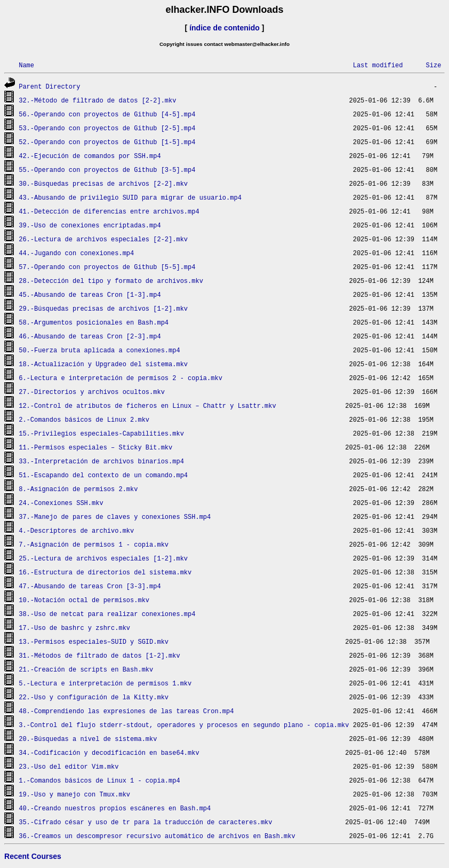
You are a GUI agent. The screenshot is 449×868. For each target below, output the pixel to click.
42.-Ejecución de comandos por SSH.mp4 (90, 156)
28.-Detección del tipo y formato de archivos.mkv (111, 281)
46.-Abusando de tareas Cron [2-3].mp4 (90, 336)
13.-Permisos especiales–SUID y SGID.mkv (94, 641)
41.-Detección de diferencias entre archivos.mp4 (109, 211)
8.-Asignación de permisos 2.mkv (78, 489)
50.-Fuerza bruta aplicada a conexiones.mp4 (99, 350)
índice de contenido (224, 28)
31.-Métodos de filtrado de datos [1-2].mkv (99, 655)
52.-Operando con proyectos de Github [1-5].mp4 (107, 142)
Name (26, 65)
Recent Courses (33, 856)
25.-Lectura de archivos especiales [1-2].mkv (103, 558)
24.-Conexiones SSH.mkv (61, 503)
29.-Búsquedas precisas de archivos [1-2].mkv (103, 308)
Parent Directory (49, 86)
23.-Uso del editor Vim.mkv (69, 766)
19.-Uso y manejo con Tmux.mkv (74, 794)
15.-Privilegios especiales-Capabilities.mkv (101, 433)
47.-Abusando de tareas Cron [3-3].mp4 (90, 586)
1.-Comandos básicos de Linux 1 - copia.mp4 (99, 780)
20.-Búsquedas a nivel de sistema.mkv (88, 739)
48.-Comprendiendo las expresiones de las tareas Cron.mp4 (126, 711)
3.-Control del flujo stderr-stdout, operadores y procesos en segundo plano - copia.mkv (184, 725)
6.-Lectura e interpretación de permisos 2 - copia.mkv (121, 378)
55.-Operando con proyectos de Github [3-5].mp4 (107, 169)
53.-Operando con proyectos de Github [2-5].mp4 (107, 128)
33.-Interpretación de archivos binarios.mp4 (101, 461)
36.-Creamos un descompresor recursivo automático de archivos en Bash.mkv (157, 836)
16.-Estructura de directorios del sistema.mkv (105, 572)
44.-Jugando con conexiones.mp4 (76, 253)
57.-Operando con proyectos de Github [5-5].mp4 (107, 267)
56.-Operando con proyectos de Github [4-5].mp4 (107, 114)
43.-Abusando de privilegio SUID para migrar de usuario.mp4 (130, 197)
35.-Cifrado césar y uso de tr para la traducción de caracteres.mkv (145, 822)
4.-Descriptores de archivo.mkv (76, 530)
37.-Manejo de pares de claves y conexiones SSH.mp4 (115, 516)
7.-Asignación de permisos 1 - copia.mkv (94, 544)
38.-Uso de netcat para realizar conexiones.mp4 (107, 614)
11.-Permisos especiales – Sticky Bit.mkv (95, 447)
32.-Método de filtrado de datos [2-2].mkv (97, 100)
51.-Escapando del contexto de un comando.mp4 (103, 475)
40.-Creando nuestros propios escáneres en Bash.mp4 (115, 808)
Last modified (378, 65)
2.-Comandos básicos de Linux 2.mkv (84, 419)
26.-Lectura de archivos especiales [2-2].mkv (103, 239)
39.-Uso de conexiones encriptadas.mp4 (90, 225)
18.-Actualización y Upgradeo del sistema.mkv (103, 364)
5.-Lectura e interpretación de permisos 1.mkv (105, 683)
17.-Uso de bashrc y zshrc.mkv (74, 628)
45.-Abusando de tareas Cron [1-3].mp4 (90, 294)
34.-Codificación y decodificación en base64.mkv (109, 752)
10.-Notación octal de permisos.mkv (84, 600)
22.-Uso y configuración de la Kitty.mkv (94, 697)
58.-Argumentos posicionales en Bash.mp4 (94, 322)
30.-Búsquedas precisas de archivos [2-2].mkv (103, 183)
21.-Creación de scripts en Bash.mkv (86, 669)
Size (433, 65)
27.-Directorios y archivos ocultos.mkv (92, 392)
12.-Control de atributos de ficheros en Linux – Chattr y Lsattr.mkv (147, 405)
